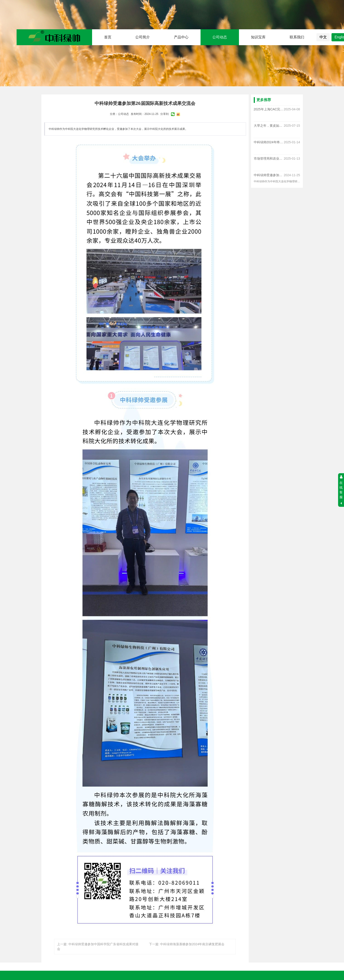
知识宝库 (258, 37)
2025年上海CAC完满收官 (269, 109)
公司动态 (220, 37)
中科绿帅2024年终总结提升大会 (269, 142)
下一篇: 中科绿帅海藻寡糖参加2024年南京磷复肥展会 (187, 944)
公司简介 (143, 37)
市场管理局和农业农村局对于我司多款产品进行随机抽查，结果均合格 (269, 159)
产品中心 (181, 37)
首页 (108, 37)
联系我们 (297, 37)
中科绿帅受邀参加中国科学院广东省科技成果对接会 (269, 175)
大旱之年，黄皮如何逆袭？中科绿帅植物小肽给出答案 (269, 126)
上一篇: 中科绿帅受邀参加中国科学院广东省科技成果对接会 (98, 947)
